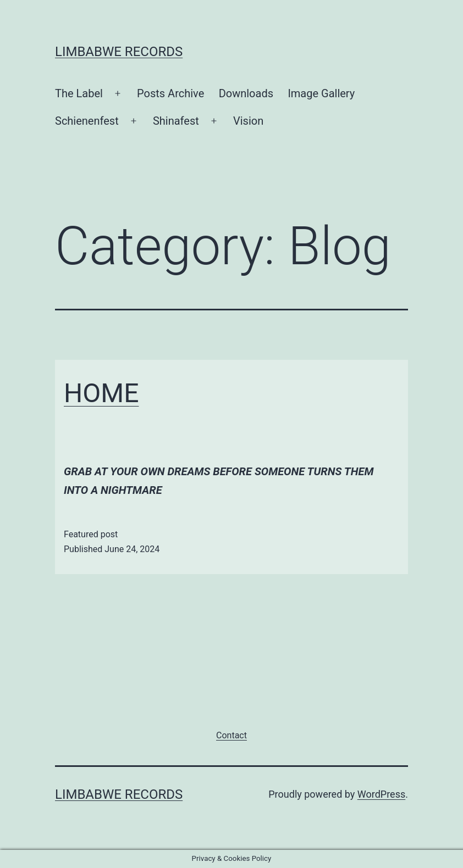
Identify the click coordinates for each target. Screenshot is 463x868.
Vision (248, 121)
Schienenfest (87, 121)
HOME (101, 393)
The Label (79, 93)
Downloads (246, 93)
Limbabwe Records (119, 52)
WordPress (381, 794)
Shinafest (176, 121)
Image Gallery (321, 93)
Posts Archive (170, 93)
